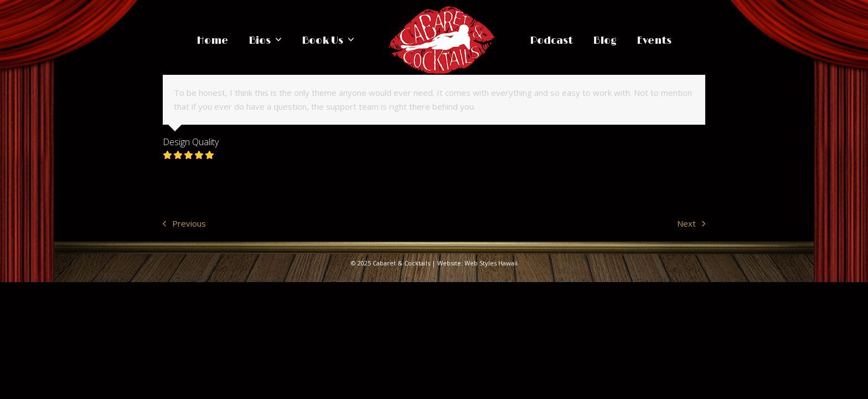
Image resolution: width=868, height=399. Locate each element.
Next (691, 224)
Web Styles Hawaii (491, 263)
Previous (184, 224)
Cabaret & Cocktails (401, 263)
